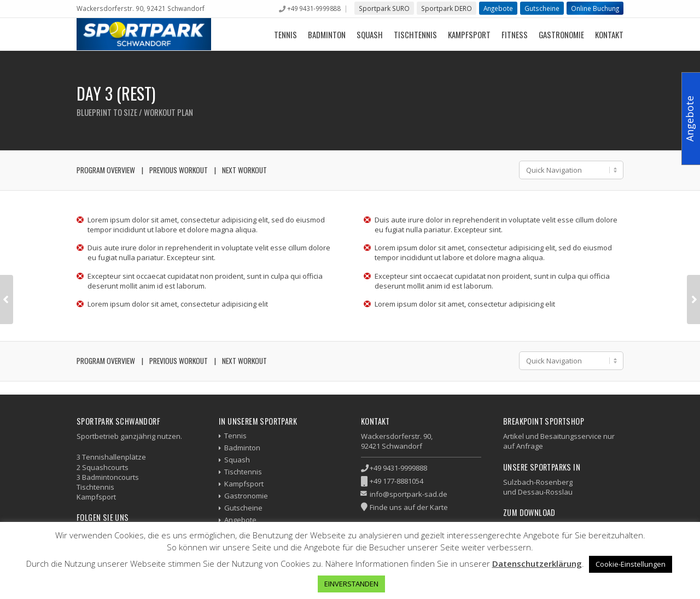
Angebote (498, 8)
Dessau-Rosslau (545, 492)
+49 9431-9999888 (314, 8)
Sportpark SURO (384, 8)
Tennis (285, 34)
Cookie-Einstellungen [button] (631, 564)
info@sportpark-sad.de (409, 494)
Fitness (515, 34)
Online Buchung (595, 8)
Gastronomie (561, 34)
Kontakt (609, 34)
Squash (370, 34)
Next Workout (244, 170)
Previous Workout (179, 170)
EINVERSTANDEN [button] (351, 584)
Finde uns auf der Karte (409, 507)
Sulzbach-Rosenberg (538, 482)
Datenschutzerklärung (537, 563)
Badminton (327, 34)
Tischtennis (415, 34)
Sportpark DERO (447, 8)
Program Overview (106, 170)
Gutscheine (542, 8)
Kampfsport (469, 34)
